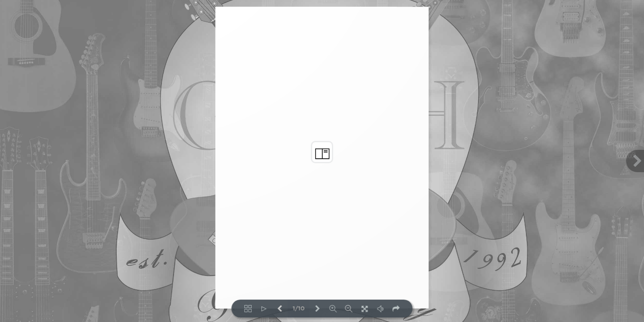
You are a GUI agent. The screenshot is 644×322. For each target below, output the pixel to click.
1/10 (299, 309)
